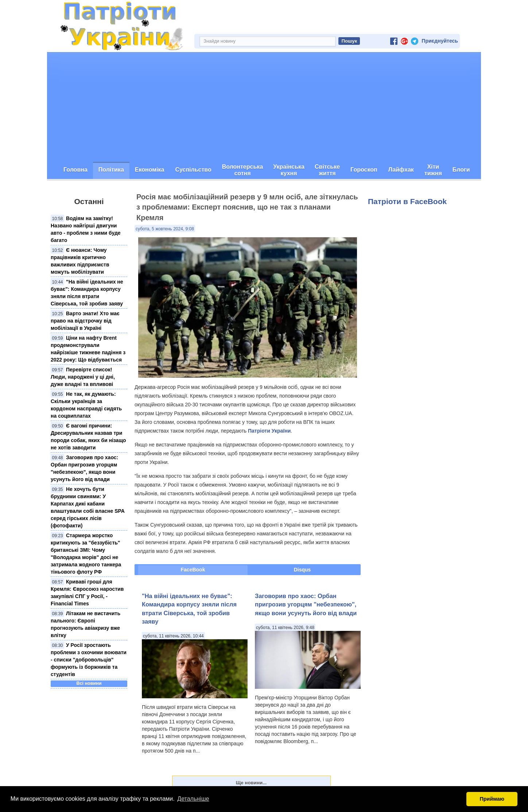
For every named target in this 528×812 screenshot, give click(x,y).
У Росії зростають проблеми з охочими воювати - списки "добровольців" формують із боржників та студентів (89, 660)
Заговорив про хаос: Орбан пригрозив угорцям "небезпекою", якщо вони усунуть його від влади (306, 604)
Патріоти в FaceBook (407, 201)
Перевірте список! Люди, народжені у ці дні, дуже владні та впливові (83, 377)
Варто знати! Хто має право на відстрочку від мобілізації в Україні (85, 321)
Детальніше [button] (193, 799)
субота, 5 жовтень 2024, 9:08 (165, 229)
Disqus (302, 570)
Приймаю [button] (492, 799)
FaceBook (193, 570)
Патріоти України (269, 431)
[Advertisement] (264, 107)
